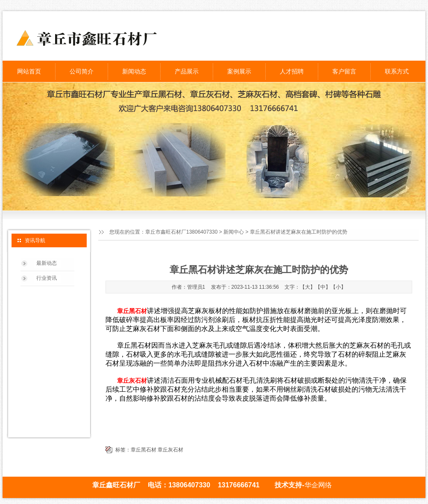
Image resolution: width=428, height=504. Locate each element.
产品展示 (187, 71)
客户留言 (344, 71)
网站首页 (29, 71)
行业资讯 (47, 278)
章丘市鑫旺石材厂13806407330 (181, 232)
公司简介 (82, 71)
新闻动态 (134, 71)
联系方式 (397, 71)
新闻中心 (234, 232)
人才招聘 (292, 71)
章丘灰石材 (170, 450)
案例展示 (239, 71)
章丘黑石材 (144, 450)
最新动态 (47, 263)
